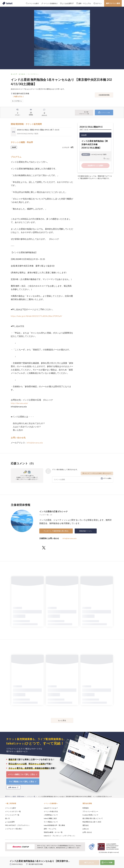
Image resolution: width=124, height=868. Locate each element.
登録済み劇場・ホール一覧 (53, 832)
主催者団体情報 (104, 95)
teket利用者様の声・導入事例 (54, 825)
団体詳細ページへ (86, 531)
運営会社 (86, 825)
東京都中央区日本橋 (36, 864)
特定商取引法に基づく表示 (92, 822)
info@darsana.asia (35, 443)
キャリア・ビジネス (18, 74)
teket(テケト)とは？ (51, 808)
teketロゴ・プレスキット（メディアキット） (60, 836)
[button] (3, 860)
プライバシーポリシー (90, 811)
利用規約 (86, 808)
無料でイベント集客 (113, 3)
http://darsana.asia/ (19, 403)
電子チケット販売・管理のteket (15, 796)
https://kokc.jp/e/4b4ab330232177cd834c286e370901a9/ (36, 316)
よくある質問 (10, 822)
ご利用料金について (51, 815)
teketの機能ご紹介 (50, 818)
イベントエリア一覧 (12, 815)
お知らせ (86, 829)
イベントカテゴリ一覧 (13, 811)
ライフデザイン (33, 74)
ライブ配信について (51, 822)
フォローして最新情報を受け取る (56, 531)
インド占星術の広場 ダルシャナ (54, 511)
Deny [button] (105, 857)
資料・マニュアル (50, 829)
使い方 (7, 818)
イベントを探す (11, 808)
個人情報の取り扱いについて (93, 818)
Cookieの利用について (90, 815)
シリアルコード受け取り (14, 829)
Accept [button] (116, 857)
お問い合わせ (87, 832)
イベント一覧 (31, 796)
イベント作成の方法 (51, 811)
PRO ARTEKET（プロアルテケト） (18, 825)
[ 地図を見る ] (18, 96)
